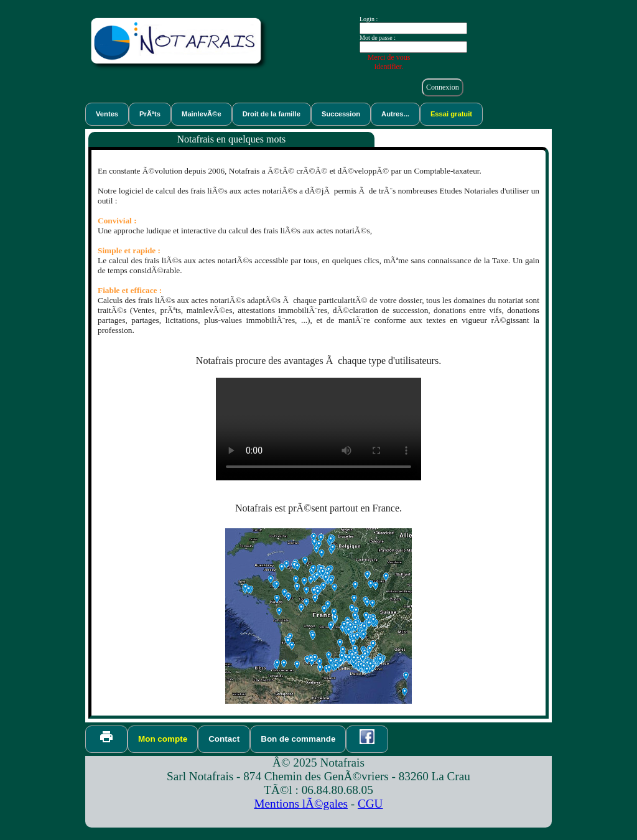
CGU (370, 804)
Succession (341, 114)
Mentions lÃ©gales (301, 804)
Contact (224, 739)
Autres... (395, 114)
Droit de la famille (272, 114)
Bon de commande (298, 739)
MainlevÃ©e (202, 114)
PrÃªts (150, 114)
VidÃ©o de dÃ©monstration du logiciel (318, 429)
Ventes (107, 114)
